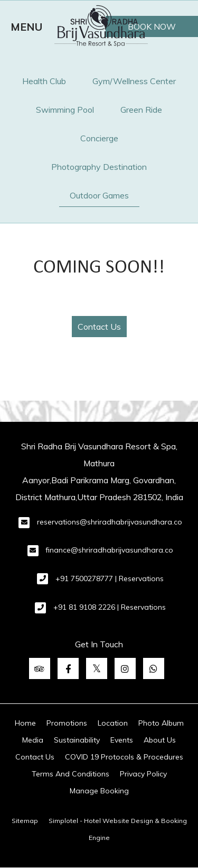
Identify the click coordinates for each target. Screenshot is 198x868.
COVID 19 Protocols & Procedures (124, 757)
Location (113, 723)
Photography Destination (99, 167)
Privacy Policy (143, 774)
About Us (160, 740)
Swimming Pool (65, 110)
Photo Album (161, 723)
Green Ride (141, 110)
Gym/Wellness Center (134, 81)
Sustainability (77, 740)
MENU (26, 27)
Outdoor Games (99, 195)
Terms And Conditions (70, 774)
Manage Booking (99, 791)
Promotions (67, 723)
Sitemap (25, 821)
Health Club (44, 81)
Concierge (99, 138)
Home (25, 723)
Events (122, 740)
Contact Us (99, 327)
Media (33, 740)
